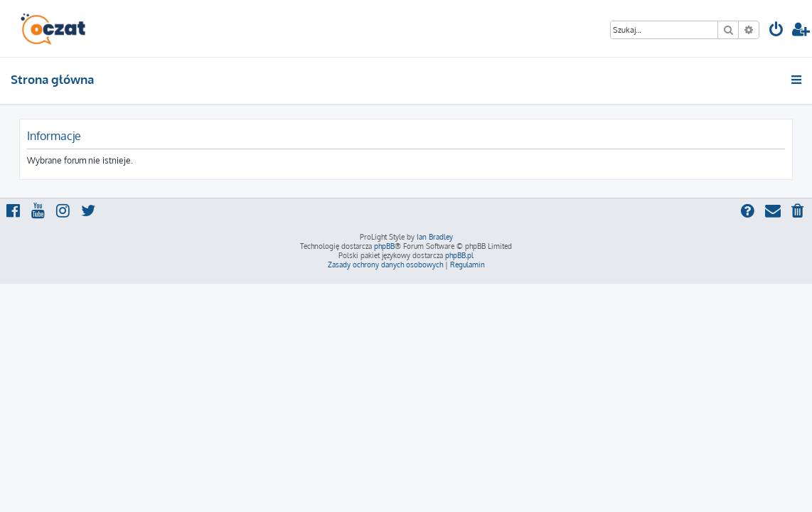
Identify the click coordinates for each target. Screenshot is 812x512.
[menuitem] (776, 31)
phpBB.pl (459, 255)
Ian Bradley (435, 237)
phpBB (384, 246)
